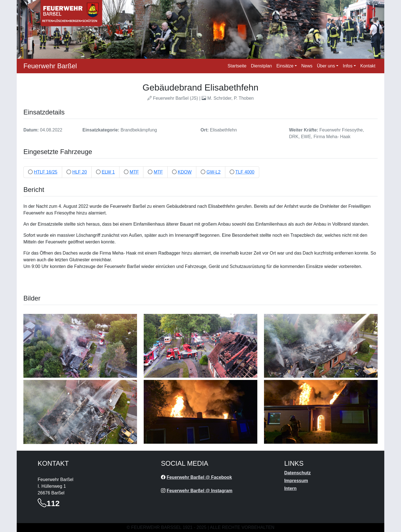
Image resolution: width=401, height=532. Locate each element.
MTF (134, 172)
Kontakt (368, 66)
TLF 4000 (245, 172)
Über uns (326, 66)
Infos (348, 66)
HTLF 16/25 (45, 172)
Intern (290, 488)
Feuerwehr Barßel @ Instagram (199, 491)
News (307, 66)
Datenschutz (298, 473)
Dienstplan (261, 66)
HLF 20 (79, 172)
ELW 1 (108, 172)
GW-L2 (213, 172)
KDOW (185, 172)
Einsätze (285, 66)
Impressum (296, 481)
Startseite (237, 66)
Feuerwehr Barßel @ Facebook (199, 477)
